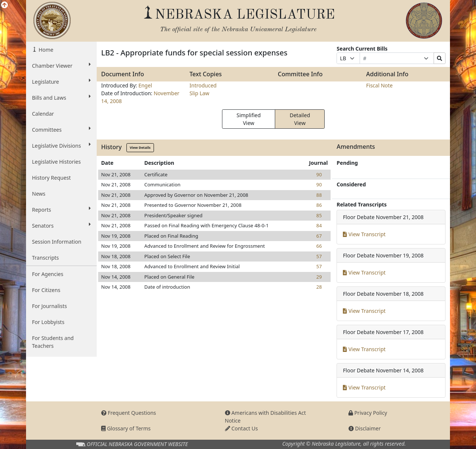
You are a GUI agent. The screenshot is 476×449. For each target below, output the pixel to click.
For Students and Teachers (53, 342)
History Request (51, 178)
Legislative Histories (56, 162)
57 (319, 256)
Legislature (61, 81)
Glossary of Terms (126, 428)
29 (319, 277)
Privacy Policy (368, 413)
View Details (140, 147)
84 (319, 225)
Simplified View (249, 119)
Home (45, 50)
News (39, 194)
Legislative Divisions (61, 145)
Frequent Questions (129, 413)
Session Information (57, 242)
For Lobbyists (48, 322)
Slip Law (200, 93)
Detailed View (300, 119)
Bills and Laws (61, 97)
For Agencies (48, 274)
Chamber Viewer (61, 65)
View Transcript (364, 234)
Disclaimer (365, 428)
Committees (61, 129)
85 (319, 215)
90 (319, 174)
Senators (61, 225)
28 (319, 287)
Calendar (43, 114)
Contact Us (242, 428)
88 (319, 195)
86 (319, 205)
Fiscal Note (379, 85)
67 (319, 236)
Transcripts (45, 258)
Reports (61, 209)
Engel (145, 85)
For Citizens (46, 290)
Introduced (203, 85)
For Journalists (49, 306)
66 (319, 246)
